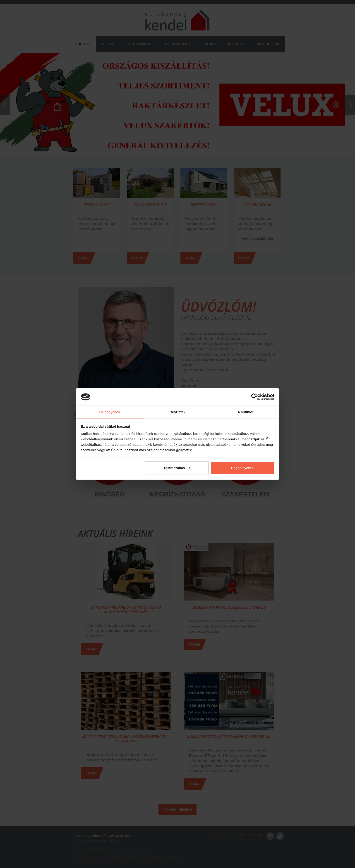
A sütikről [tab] (245, 412)
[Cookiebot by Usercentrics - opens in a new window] (255, 397)
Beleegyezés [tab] (109, 412)
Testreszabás (177, 468)
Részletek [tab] (177, 412)
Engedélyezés (242, 468)
